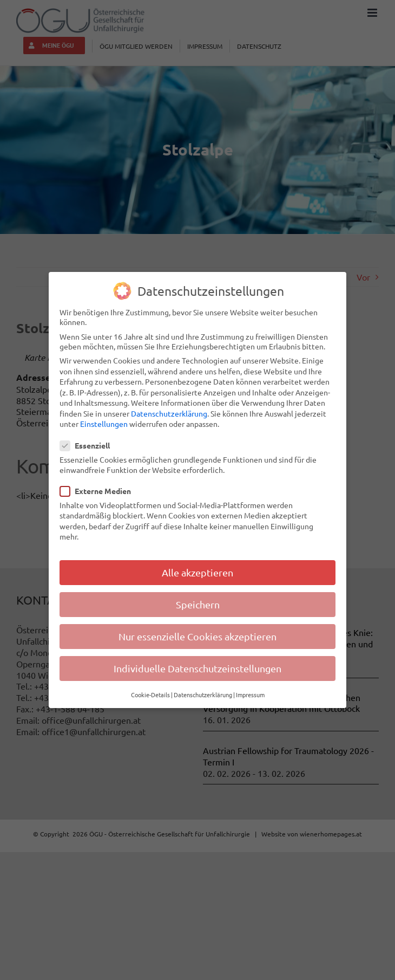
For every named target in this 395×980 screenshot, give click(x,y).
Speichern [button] (198, 604)
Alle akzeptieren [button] (198, 572)
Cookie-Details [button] (150, 695)
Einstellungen (104, 424)
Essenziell (89, 445)
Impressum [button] (250, 695)
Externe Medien (100, 490)
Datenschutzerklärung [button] (203, 695)
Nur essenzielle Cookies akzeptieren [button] (198, 636)
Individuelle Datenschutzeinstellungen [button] (198, 668)
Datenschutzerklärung (169, 413)
